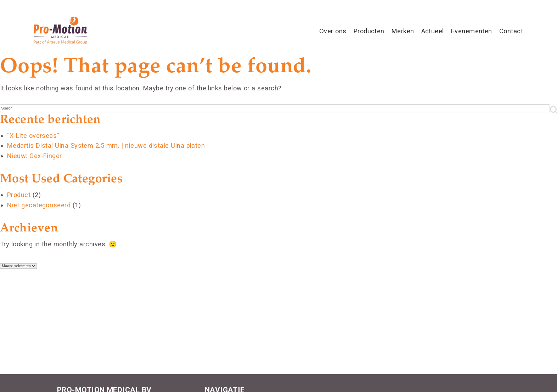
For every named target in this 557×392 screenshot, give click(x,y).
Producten (369, 31)
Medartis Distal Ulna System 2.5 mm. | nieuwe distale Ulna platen (106, 145)
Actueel (433, 31)
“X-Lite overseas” (33, 136)
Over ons (333, 31)
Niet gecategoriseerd (39, 205)
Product (19, 195)
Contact (511, 31)
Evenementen (472, 31)
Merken (403, 31)
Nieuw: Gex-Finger (35, 156)
